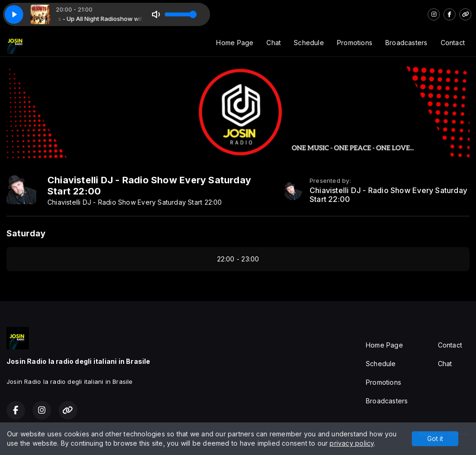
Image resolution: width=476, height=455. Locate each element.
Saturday (26, 233)
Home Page (235, 43)
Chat (274, 43)
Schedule (309, 43)
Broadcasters (407, 43)
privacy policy (352, 443)
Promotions (355, 43)
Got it (435, 438)
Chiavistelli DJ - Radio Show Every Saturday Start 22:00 (388, 195)
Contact (453, 43)
